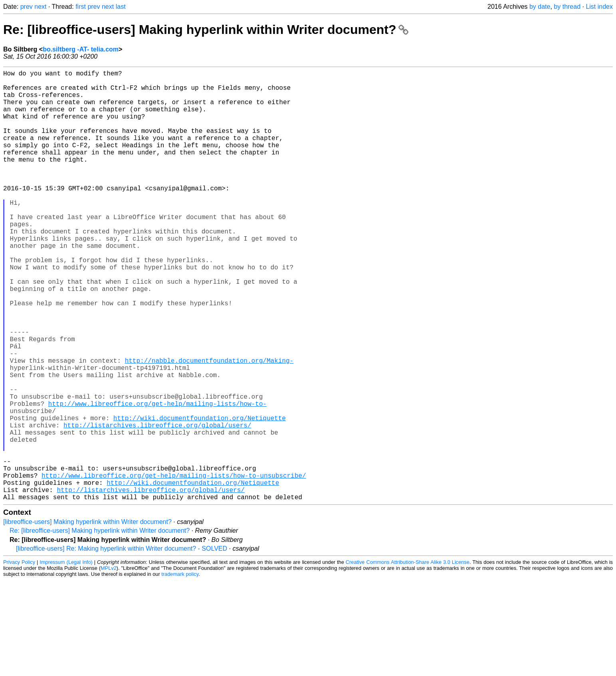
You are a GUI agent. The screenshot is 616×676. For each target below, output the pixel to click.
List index (599, 7)
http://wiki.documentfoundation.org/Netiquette (200, 496)
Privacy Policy (19, 658)
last (121, 7)
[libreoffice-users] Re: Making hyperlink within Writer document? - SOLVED (122, 644)
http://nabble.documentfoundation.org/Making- (209, 426)
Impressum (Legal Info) (66, 658)
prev (27, 7)
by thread (567, 7)
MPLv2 (109, 664)
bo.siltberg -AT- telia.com (81, 49)
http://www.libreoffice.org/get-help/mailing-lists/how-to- (157, 478)
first (81, 7)
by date (540, 7)
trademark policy (180, 670)
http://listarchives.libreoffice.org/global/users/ (157, 505)
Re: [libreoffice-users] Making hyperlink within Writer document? (206, 30)
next (40, 7)
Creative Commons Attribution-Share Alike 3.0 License (408, 658)
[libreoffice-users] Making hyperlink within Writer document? (87, 618)
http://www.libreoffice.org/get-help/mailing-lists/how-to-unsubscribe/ (174, 566)
